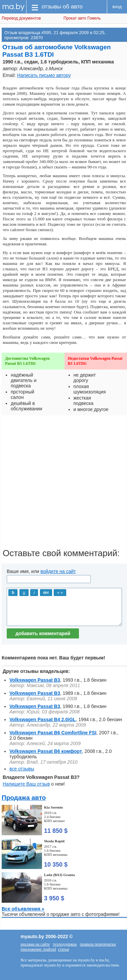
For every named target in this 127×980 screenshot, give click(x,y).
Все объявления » (23, 909)
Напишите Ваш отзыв (26, 784)
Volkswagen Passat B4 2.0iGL (43, 719)
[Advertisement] (63, 484)
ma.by (13, 7)
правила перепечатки (98, 944)
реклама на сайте (35, 944)
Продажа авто (24, 798)
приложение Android (38, 949)
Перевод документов (21, 18)
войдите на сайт (58, 571)
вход (117, 7)
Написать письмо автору (44, 75)
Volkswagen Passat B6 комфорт (46, 751)
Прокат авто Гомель (82, 18)
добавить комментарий (43, 633)
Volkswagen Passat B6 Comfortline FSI (53, 733)
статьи (64, 949)
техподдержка (65, 944)
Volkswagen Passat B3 (35, 680)
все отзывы (22, 769)
